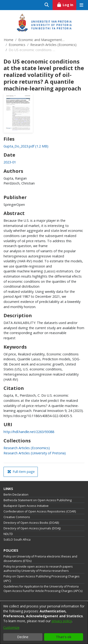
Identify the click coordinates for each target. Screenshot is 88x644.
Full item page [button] (21, 472)
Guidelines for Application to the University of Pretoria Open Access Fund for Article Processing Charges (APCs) (43, 589)
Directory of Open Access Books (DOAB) (31, 523)
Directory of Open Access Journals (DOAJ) (32, 528)
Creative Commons (17, 517)
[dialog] (44, 623)
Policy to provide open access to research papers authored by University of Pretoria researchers (38, 569)
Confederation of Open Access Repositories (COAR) (40, 511)
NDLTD (8, 534)
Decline (23, 637)
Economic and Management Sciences (42, 40)
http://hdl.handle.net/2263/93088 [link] (29, 432)
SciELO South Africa (17, 540)
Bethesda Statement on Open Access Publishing (38, 500)
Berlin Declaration (16, 495)
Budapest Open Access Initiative (26, 506)
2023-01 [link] (10, 162)
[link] (26, 146)
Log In (67, 4)
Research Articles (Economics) (53, 45)
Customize (11, 627)
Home (9, 40)
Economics (17, 45)
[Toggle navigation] (81, 5)
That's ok (64, 637)
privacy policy (62, 621)
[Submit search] (47, 5)
